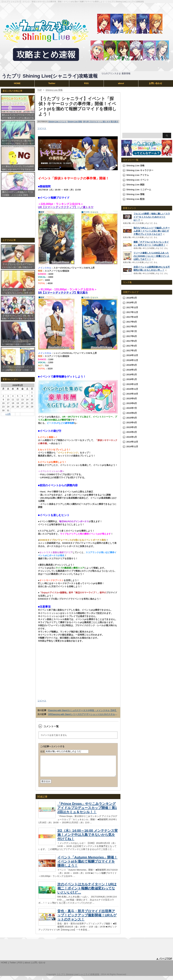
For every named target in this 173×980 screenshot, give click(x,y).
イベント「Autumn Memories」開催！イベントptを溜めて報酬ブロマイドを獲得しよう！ (87, 865)
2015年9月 (132, 399)
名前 (42, 751)
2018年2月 (132, 298)
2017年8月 (132, 327)
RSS (86, 83)
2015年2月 (132, 432)
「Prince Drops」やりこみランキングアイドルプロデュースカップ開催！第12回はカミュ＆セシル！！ (87, 812)
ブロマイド (94, 122)
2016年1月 (132, 379)
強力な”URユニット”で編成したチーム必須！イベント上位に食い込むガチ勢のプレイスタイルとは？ (152, 231)
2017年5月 (132, 341)
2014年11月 (132, 447)
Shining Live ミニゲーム (139, 190)
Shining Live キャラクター (140, 170)
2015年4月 (132, 423)
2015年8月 (132, 403)
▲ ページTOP (164, 963)
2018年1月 (132, 303)
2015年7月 (132, 408)
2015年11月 (132, 389)
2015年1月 (132, 437)
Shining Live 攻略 (135, 166)
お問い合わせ (156, 83)
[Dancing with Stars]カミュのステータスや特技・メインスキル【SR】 (83, 710)
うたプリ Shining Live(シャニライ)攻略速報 (50, 76)
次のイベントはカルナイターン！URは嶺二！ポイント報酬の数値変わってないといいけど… (87, 892)
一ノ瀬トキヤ (105, 122)
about (121, 83)
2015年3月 (132, 427)
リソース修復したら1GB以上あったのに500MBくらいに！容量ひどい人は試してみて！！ (151, 256)
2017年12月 (132, 307)
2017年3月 (132, 351)
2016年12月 (132, 355)
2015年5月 (132, 418)
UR (87, 122)
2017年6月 (132, 336)
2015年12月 (132, 384)
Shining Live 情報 (75, 122)
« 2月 (8, 414)
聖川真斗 (114, 122)
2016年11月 (132, 360)
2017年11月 (132, 312)
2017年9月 (132, 322)
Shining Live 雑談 (135, 185)
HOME (17, 83)
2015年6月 (132, 413)
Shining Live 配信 (135, 199)
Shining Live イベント (57, 122)
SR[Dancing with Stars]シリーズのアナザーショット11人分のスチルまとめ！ (86, 714)
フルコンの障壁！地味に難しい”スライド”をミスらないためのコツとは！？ (152, 217)
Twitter (52, 83)
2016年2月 (132, 375)
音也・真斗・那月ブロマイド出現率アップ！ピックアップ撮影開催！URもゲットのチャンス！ (87, 919)
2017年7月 (132, 331)
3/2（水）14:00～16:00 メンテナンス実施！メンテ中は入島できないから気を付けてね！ (88, 839)
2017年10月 (132, 317)
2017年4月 (132, 346)
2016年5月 (132, 365)
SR (84, 122)
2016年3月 (132, 370)
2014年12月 (132, 442)
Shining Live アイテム (138, 175)
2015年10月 (132, 394)
